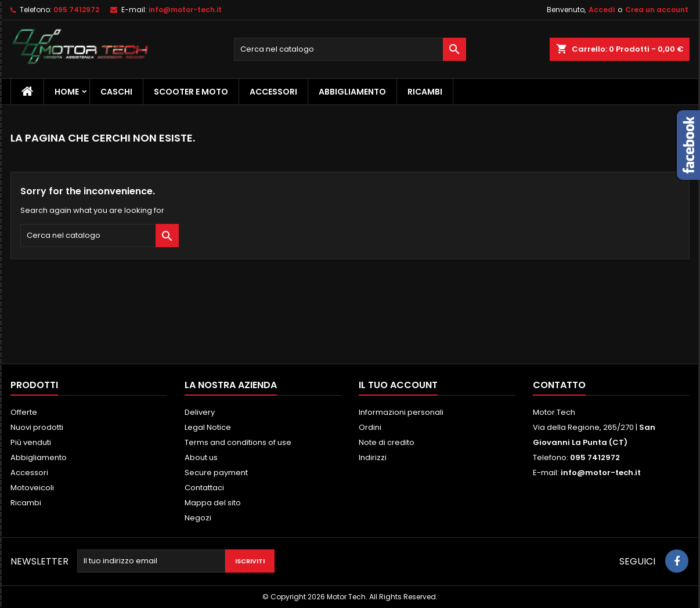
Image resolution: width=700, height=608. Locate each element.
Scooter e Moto (191, 92)
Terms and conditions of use (238, 442)
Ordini (370, 427)
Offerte (24, 412)
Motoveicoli (32, 488)
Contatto (559, 385)
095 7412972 (76, 10)
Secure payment (216, 473)
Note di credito (387, 442)
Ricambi (425, 92)
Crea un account (657, 10)
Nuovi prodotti (37, 427)
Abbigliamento (352, 92)
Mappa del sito (213, 503)
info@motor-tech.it (185, 10)
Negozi (198, 518)
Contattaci (204, 488)
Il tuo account (398, 385)
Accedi (602, 10)
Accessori (273, 92)
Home (67, 92)
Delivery (200, 412)
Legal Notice (208, 427)
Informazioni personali (401, 412)
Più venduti (31, 442)
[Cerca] (350, 49)
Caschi (116, 92)
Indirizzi (373, 457)
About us (201, 457)
